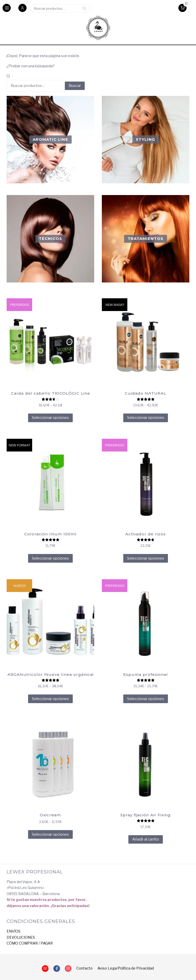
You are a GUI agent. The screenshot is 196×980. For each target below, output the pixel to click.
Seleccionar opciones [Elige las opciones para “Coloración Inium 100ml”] (50, 558)
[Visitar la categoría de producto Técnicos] (50, 239)
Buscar (84, 8)
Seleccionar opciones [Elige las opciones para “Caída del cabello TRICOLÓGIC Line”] (50, 418)
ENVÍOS (14, 931)
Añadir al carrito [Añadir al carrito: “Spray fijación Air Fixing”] (146, 839)
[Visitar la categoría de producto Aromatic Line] (50, 139)
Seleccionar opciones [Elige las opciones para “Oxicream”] (50, 834)
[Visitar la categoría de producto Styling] (145, 139)
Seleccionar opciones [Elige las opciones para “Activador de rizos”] (146, 558)
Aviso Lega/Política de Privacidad (126, 968)
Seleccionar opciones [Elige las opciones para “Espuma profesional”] (146, 699)
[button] (22, 8)
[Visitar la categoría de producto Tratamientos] (145, 239)
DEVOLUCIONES (21, 937)
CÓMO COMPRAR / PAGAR (30, 943)
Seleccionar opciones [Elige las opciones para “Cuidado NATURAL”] (146, 418)
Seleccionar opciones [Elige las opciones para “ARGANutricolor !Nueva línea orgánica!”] (50, 699)
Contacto (84, 968)
